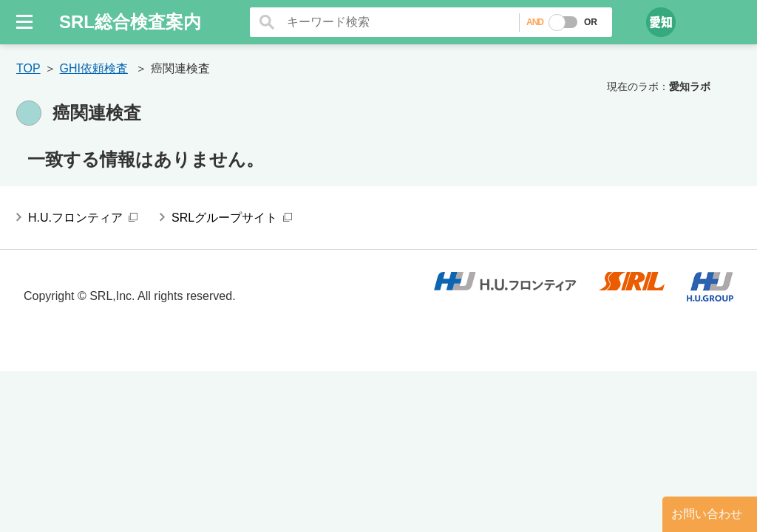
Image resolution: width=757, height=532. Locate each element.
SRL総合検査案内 (130, 22)
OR (591, 22)
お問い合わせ (707, 514)
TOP (28, 68)
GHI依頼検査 (94, 68)
